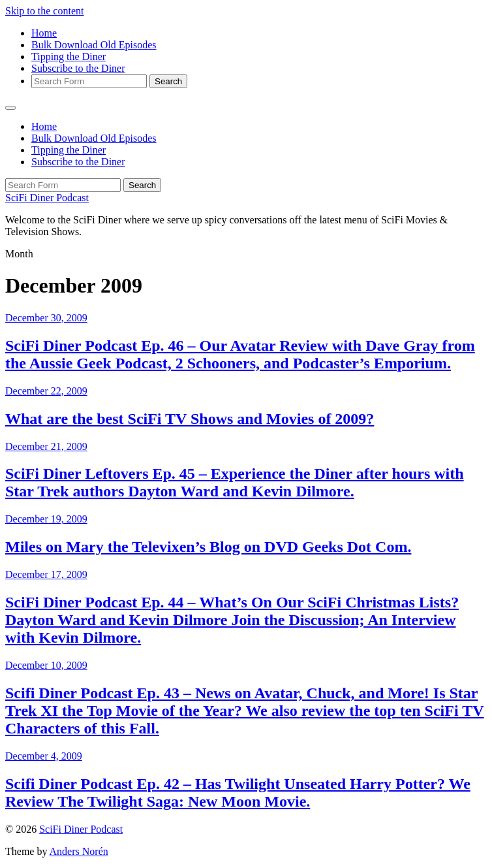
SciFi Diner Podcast (47, 198)
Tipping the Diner (69, 56)
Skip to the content (44, 11)
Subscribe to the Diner (78, 68)
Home (44, 33)
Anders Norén (79, 851)
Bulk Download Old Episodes (94, 45)
